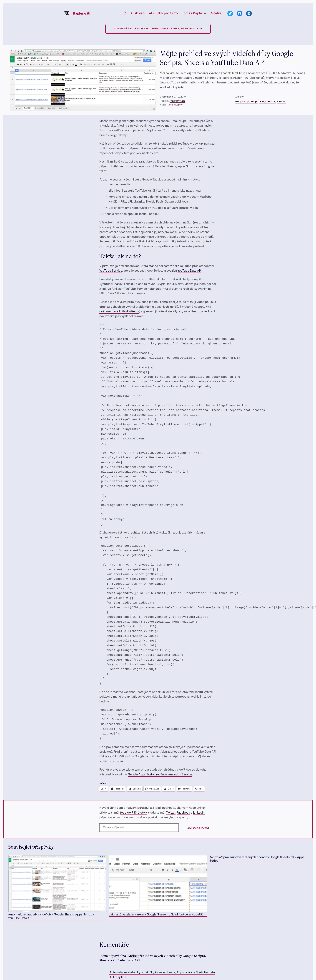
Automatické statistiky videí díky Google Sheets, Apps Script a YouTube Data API (57, 888)
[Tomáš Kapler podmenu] (205, 14)
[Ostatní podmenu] (223, 14)
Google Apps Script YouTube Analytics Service (160, 774)
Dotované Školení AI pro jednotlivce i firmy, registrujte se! (158, 29)
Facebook (183, 813)
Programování (177, 101)
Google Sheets (267, 102)
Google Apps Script (247, 102)
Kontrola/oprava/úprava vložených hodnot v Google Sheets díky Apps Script (257, 859)
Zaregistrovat (198, 828)
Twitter (171, 813)
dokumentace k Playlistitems (119, 311)
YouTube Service (111, 271)
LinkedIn (199, 813)
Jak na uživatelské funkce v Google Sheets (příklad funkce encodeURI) (158, 886)
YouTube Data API (189, 271)
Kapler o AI (82, 13)
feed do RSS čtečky (134, 813)
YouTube (281, 102)
